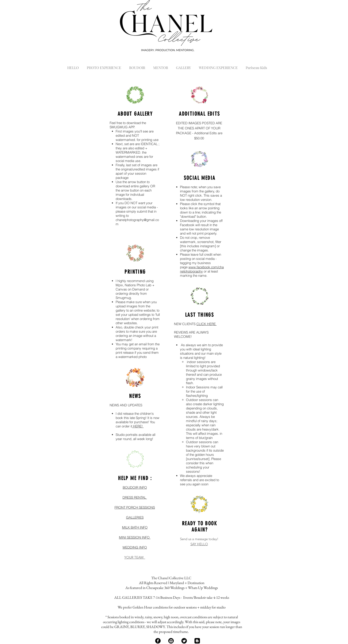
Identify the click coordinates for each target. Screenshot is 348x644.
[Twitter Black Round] (184, 641)
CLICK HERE (207, 324)
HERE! (138, 426)
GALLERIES (135, 517)
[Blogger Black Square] (197, 641)
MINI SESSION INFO (135, 537)
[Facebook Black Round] (158, 641)
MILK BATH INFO (135, 527)
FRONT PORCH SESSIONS (135, 507)
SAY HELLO (199, 544)
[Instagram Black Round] (171, 641)
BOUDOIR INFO (135, 487)
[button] (104, 66)
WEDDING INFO (135, 547)
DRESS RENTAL (135, 497)
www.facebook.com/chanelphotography (202, 269)
